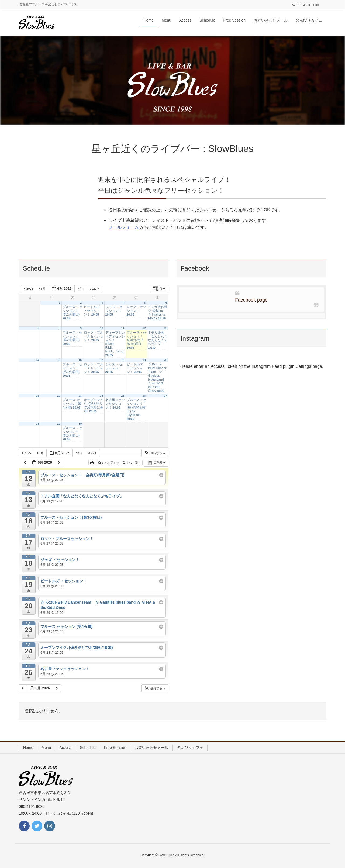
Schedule (88, 748)
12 (144, 328)
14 (37, 360)
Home (28, 748)
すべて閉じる (109, 463)
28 (37, 424)
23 (80, 396)
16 (80, 360)
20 (165, 360)
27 (165, 396)
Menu (46, 748)
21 (37, 396)
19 (144, 360)
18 (123, 360)
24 (101, 396)
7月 (81, 289)
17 (101, 360)
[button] (155, 453)
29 (59, 424)
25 (123, 396)
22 (59, 396)
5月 (43, 289)
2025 (29, 289)
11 (123, 328)
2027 (95, 289)
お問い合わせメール (151, 748)
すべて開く (132, 463)
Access (65, 748)
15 (59, 360)
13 (165, 328)
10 (101, 328)
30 (80, 424)
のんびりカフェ (190, 748)
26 (144, 396)
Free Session (115, 748)
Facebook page (251, 300)
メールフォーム (124, 227)
